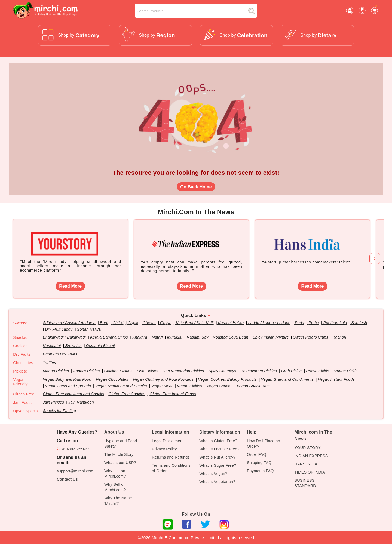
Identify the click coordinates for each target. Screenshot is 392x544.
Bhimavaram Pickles (259, 371)
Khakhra (140, 337)
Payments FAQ (260, 471)
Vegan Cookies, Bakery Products (227, 379)
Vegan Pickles (190, 386)
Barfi (104, 323)
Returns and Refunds (171, 457)
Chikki (118, 323)
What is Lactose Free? (219, 449)
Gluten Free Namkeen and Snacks (73, 394)
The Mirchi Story (119, 454)
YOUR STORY (308, 448)
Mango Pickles (56, 371)
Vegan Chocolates (112, 379)
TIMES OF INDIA (310, 472)
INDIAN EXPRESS (311, 456)
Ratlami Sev (197, 337)
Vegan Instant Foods (337, 379)
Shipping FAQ (259, 463)
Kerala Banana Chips (109, 337)
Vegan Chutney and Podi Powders (163, 379)
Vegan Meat (162, 386)
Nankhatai (52, 346)
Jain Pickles (53, 402)
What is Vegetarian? (217, 482)
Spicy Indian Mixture (271, 337)
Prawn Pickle (318, 371)
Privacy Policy (164, 449)
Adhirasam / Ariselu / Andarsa (69, 323)
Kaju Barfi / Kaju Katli (195, 323)
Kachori (340, 337)
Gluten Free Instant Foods (173, 394)
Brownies (73, 346)
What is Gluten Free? (218, 441)
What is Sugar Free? (218, 465)
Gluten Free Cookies (127, 394)
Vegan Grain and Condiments (287, 379)
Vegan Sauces (220, 386)
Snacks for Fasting (59, 411)
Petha (314, 323)
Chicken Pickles (118, 371)
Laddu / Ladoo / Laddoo (269, 323)
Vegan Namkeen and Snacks (121, 386)
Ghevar (149, 323)
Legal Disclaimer (167, 441)
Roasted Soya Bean (231, 337)
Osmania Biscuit (100, 346)
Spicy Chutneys (222, 371)
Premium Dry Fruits (60, 354)
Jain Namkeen (81, 402)
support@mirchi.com (75, 471)
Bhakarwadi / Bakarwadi (64, 337)
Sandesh (359, 323)
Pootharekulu (336, 323)
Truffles (49, 362)
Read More (70, 286)
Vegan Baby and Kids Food (67, 379)
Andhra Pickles (86, 371)
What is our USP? (120, 463)
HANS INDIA (306, 464)
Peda (300, 323)
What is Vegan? (213, 474)
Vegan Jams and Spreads (68, 386)
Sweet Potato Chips (311, 337)
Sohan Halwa (89, 329)
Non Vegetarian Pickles (184, 371)
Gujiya (166, 323)
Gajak (133, 323)
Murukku (175, 337)
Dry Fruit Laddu (59, 329)
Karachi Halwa (231, 323)
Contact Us (67, 479)
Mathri (157, 337)
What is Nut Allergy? (217, 457)
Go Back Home (196, 187)
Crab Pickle (292, 371)
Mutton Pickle (346, 371)
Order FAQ (257, 454)
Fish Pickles (148, 371)
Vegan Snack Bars (253, 386)
